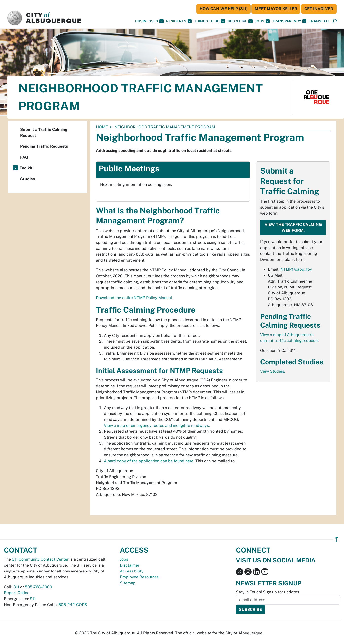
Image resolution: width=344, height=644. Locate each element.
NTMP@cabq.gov (296, 269)
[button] (319, 21)
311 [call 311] (16, 587)
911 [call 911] (33, 599)
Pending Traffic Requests (44, 146)
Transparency (289, 21)
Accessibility (132, 571)
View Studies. (273, 371)
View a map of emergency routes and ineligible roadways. (157, 425)
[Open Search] (334, 21)
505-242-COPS (73, 605)
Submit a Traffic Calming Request (44, 133)
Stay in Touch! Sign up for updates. (268, 592)
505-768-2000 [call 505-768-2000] (38, 587)
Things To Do (210, 21)
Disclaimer (130, 565)
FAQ (24, 157)
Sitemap (128, 583)
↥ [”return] (337, 540)
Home (102, 127)
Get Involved (319, 9)
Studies (28, 179)
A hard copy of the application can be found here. (149, 461)
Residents (179, 21)
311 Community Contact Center (40, 559)
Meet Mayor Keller (276, 9)
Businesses (149, 21)
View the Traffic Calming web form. (293, 227)
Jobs (262, 21)
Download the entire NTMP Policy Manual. (134, 298)
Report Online (17, 593)
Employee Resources (139, 577)
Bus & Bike (240, 21)
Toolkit (26, 168)
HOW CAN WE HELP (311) (224, 9)
